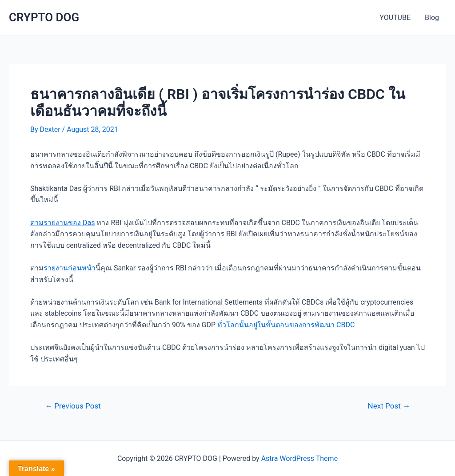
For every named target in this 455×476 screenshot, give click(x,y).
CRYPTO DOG (44, 17)
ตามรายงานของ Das (62, 223)
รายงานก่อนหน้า (70, 268)
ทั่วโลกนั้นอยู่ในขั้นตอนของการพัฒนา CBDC (286, 325)
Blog (432, 18)
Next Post (389, 406)
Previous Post (73, 406)
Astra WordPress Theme (299, 458)
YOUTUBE (395, 18)
